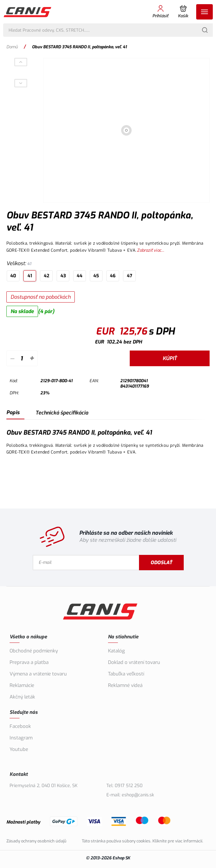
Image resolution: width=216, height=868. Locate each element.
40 (13, 276)
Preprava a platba (29, 662)
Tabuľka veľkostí (126, 674)
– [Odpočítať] (12, 358)
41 (30, 276)
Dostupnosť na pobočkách (41, 297)
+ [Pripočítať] (32, 358)
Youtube (19, 749)
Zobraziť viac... (151, 250)
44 (80, 276)
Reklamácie (22, 685)
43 (63, 276)
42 (46, 276)
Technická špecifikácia (62, 413)
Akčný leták (22, 697)
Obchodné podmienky (34, 651)
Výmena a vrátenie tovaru (38, 674)
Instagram (21, 738)
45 (96, 276)
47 (130, 276)
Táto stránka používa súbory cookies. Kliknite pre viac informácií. (143, 841)
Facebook (20, 726)
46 (113, 276)
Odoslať (161, 563)
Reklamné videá (125, 685)
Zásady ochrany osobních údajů (36, 841)
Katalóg (116, 651)
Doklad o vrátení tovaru (134, 662)
